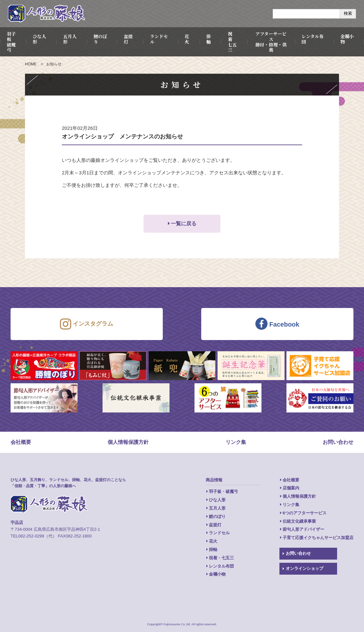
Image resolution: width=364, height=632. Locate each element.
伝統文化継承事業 (299, 521)
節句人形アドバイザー (303, 529)
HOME (31, 64)
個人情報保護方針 (128, 442)
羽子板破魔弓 (11, 42)
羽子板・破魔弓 (223, 491)
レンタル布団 (313, 39)
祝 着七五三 (232, 42)
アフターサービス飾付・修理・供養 (271, 42)
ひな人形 (39, 39)
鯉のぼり (100, 39)
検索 (348, 13)
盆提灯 (128, 39)
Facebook (277, 324)
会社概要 (21, 442)
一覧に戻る (184, 224)
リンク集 (236, 442)
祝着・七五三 (221, 558)
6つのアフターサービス (305, 513)
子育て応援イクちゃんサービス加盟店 (318, 538)
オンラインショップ (305, 568)
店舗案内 (291, 488)
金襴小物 (217, 574)
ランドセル (159, 39)
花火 (187, 39)
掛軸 (209, 39)
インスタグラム (87, 324)
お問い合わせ (338, 442)
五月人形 (70, 39)
